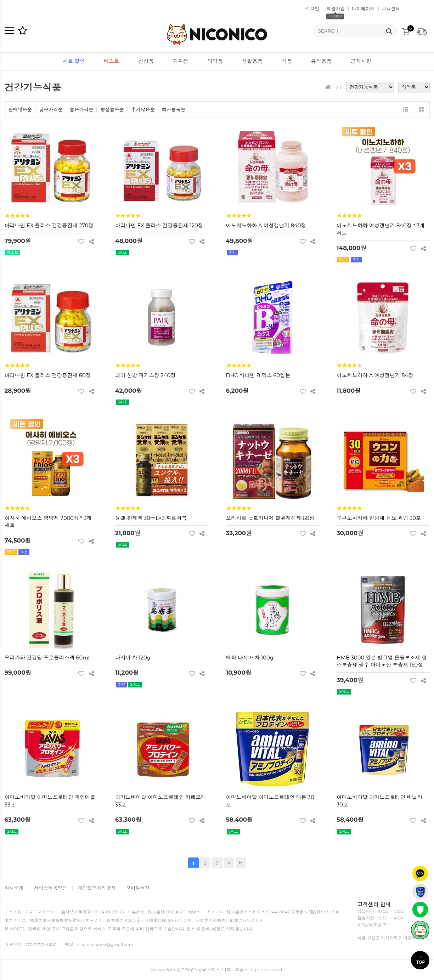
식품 (287, 61)
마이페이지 (363, 9)
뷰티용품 (322, 61)
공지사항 (361, 61)
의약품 (215, 61)
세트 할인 (74, 61)
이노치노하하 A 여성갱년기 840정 (266, 226)
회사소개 (14, 888)
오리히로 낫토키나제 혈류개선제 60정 (270, 518)
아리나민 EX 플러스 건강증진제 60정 (48, 375)
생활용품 (252, 61)
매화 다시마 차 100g (250, 658)
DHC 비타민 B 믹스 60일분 (258, 375)
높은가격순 (82, 110)
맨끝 (241, 863)
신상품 (146, 61)
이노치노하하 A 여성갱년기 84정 (375, 375)
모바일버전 (138, 888)
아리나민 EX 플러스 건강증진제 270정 (49, 226)
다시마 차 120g (133, 658)
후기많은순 (143, 110)
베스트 (112, 61)
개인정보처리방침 (97, 888)
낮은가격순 (51, 110)
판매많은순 (20, 110)
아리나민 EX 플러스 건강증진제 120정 (159, 226)
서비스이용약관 (50, 888)
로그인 (313, 9)
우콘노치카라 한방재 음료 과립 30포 (379, 518)
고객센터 (391, 9)
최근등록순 (174, 110)
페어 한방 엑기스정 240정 (145, 375)
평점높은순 (112, 110)
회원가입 (336, 9)
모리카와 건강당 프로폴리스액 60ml (47, 658)
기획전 (181, 61)
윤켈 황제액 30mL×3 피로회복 (151, 518)
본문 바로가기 (0, 0)
